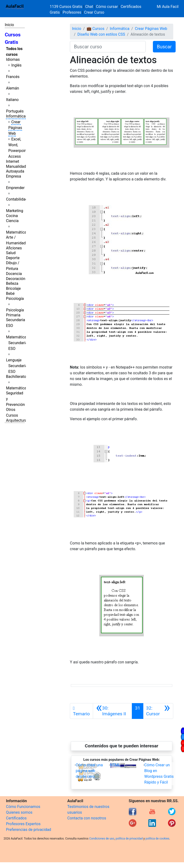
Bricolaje (13, 288)
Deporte (13, 258)
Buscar (164, 47)
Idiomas (13, 59)
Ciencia (12, 221)
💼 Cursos (95, 29)
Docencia (14, 274)
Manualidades (18, 166)
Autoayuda (15, 171)
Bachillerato (16, 377)
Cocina (12, 216)
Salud (11, 253)
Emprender (15, 188)
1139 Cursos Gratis (67, 7)
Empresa (14, 176)
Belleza (12, 283)
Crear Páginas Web (15, 128)
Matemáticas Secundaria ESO (17, 343)
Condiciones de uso (102, 839)
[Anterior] (112, 711)
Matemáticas (17, 232)
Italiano (12, 100)
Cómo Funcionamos (23, 807)
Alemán (12, 88)
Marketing (14, 211)
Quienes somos (19, 812)
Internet (13, 161)
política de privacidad (129, 839)
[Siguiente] (158, 711)
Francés (13, 77)
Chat (89, 7)
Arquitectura (16, 420)
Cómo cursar (107, 7)
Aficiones (14, 248)
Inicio (9, 25)
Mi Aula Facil (168, 7)
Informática (16, 116)
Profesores (72, 12)
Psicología (15, 299)
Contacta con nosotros (87, 818)
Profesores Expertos (23, 824)
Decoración (16, 279)
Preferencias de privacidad (29, 830)
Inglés (16, 65)
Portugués (15, 111)
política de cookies (157, 839)
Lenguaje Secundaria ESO (17, 366)
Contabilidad (17, 199)
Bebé (10, 294)
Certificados (16, 818)
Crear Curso (94, 12)
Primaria (13, 315)
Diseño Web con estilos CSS (101, 34)
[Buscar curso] (108, 47)
